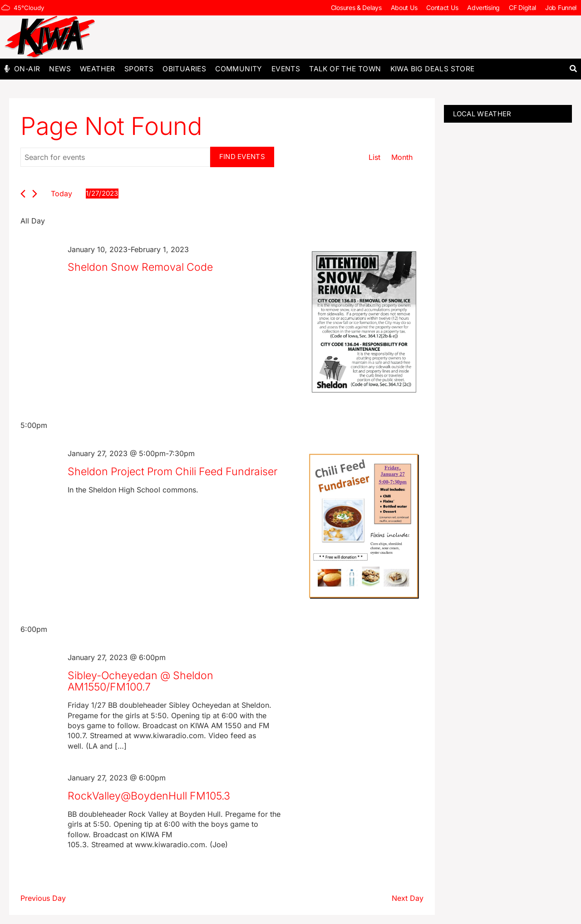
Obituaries (184, 69)
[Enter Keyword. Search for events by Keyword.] (115, 157)
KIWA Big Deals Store (433, 69)
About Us (404, 7)
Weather (98, 69)
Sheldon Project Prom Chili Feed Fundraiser (172, 472)
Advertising (483, 7)
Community (239, 69)
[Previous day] (23, 194)
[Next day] (35, 194)
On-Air (27, 69)
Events (286, 69)
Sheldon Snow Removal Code (140, 267)
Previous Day (43, 898)
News (60, 69)
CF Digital (522, 7)
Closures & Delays (356, 7)
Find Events (242, 156)
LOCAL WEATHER (482, 114)
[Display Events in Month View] (402, 157)
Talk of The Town (345, 69)
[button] (573, 69)
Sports (139, 69)
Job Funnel (561, 7)
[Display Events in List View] (374, 157)
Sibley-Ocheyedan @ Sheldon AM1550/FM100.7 (140, 681)
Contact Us (442, 7)
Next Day (408, 898)
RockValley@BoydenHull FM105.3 (149, 796)
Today (62, 194)
